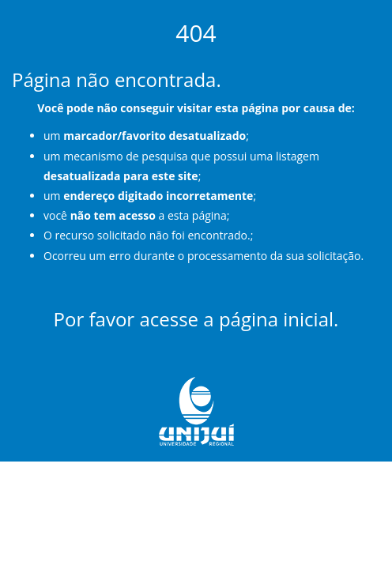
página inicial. (279, 319)
